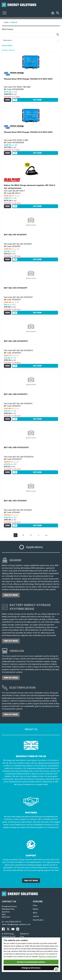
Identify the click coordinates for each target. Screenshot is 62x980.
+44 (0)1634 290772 (13, 922)
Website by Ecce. (24, 935)
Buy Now (37, 100)
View (7, 100)
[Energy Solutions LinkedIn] (18, 929)
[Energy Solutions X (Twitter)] (8, 929)
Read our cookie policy (48, 957)
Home (6, 22)
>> (46, 535)
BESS (35, 913)
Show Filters (7, 46)
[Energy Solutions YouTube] (13, 929)
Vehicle (36, 916)
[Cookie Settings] (56, 970)
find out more (11, 595)
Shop (35, 905)
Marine (36, 909)
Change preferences (31, 968)
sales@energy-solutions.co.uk (19, 924)
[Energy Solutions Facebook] (3, 929)
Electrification (38, 920)
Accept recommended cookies (31, 962)
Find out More (31, 881)
